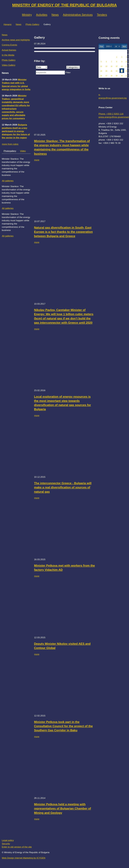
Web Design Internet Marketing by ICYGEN (24, 858)
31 (126, 76)
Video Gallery (9, 65)
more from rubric (10, 144)
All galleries (8, 181)
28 (111, 76)
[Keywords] (50, 72)
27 (106, 76)
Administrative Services (78, 15)
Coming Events (9, 45)
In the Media (8, 55)
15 (117, 66)
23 (122, 71)
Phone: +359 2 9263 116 (111, 114)
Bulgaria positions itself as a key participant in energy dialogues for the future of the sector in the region (16, 131)
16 (122, 66)
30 (122, 76)
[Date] (42, 67)
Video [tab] (23, 151)
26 (101, 76)
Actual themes (9, 50)
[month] (117, 46)
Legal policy (8, 840)
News (55, 15)
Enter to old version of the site (17, 847)
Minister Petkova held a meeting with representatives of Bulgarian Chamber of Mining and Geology (63, 808)
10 (126, 62)
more (37, 160)
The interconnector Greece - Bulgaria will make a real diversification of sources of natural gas (63, 487)
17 (126, 66)
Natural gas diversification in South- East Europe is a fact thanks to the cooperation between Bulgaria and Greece (63, 232)
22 (117, 71)
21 (111, 71)
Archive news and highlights (16, 40)
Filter (68, 72)
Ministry (27, 15)
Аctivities (42, 15)
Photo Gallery (32, 24)
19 (101, 71)
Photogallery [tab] (10, 151)
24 (126, 71)
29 (117, 76)
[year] (109, 46)
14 (111, 66)
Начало (8, 24)
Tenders (102, 15)
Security (6, 844)
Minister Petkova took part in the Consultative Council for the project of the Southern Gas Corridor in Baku (63, 726)
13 (106, 66)
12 (101, 66)
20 (106, 71)
